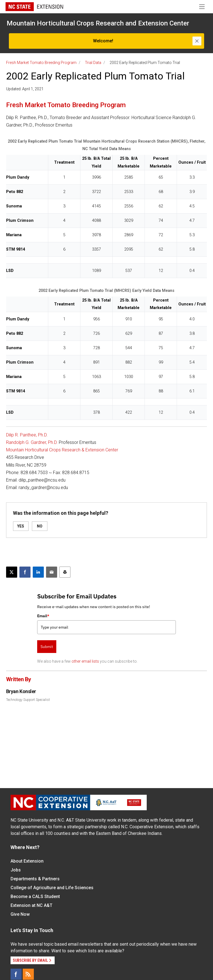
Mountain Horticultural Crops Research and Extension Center (98, 23)
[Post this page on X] (12, 572)
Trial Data (93, 63)
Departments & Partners (35, 879)
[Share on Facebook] (25, 572)
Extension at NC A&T (31, 905)
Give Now (20, 914)
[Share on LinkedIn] (38, 572)
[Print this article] (65, 572)
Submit (47, 647)
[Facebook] (16, 974)
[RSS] (28, 974)
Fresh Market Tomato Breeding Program (41, 63)
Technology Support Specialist (28, 700)
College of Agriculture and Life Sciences (52, 888)
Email (43, 616)
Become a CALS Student (35, 897)
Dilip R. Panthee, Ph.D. (27, 435)
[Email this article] (52, 572)
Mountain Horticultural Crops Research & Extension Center (62, 450)
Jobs (16, 870)
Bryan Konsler (21, 691)
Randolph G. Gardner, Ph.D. (32, 442)
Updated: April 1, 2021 (25, 89)
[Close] (197, 41)
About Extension (27, 861)
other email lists (85, 661)
